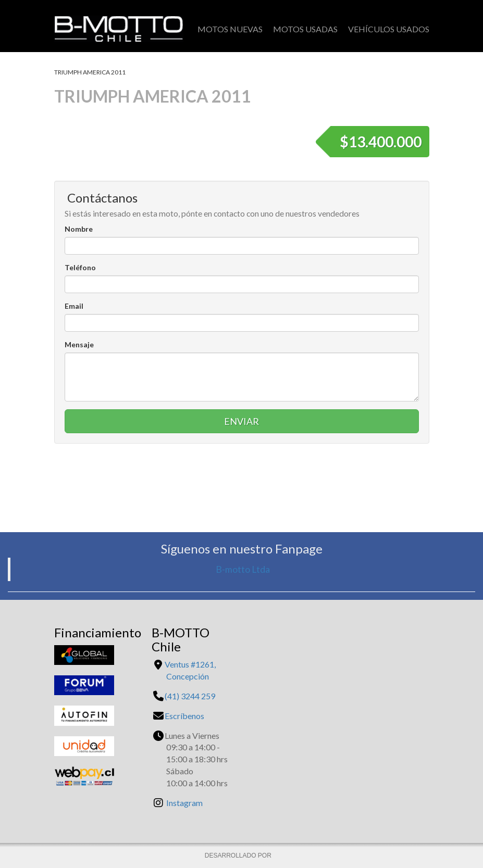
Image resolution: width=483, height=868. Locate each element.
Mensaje (79, 344)
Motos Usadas (305, 29)
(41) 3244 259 (190, 696)
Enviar (241, 421)
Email (74, 306)
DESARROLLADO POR (239, 856)
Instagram (184, 803)
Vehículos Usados (389, 29)
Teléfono (80, 267)
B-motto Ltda (243, 569)
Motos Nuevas (230, 29)
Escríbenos (184, 716)
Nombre (79, 229)
